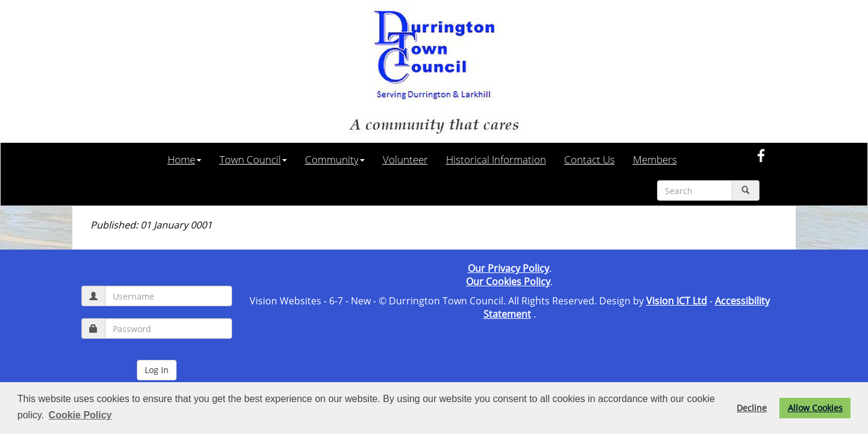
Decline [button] (752, 408)
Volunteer (405, 159)
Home (184, 159)
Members (655, 159)
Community (335, 159)
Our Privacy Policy (508, 268)
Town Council (253, 159)
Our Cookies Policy (508, 281)
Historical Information (496, 159)
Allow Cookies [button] (815, 408)
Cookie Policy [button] (80, 415)
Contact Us (590, 159)
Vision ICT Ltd (677, 301)
